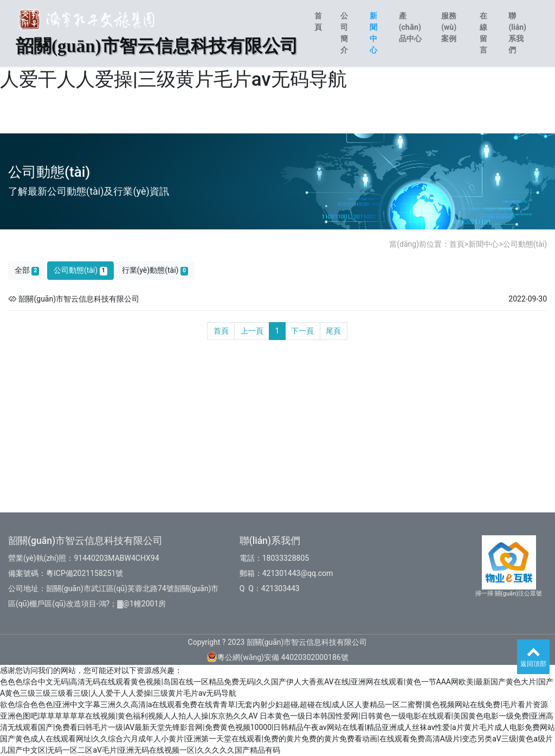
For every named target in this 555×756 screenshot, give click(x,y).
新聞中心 (373, 33)
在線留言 (483, 33)
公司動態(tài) (525, 244)
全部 (27, 270)
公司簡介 (344, 33)
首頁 (318, 21)
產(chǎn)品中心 (410, 27)
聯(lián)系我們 (517, 33)
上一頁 (252, 331)
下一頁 (302, 331)
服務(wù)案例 (449, 27)
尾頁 (333, 331)
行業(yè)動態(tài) (155, 270)
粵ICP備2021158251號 (85, 573)
